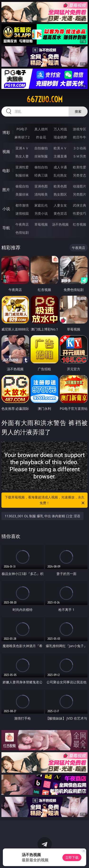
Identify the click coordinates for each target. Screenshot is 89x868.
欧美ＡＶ (60, 148)
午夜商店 (22, 224)
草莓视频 (41, 224)
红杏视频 (80, 224)
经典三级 (41, 175)
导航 (6, 228)
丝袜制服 (41, 156)
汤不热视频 (60, 224)
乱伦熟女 (60, 175)
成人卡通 (60, 167)
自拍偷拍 (41, 148)
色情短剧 (22, 232)
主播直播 (60, 156)
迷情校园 (22, 213)
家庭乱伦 (41, 205)
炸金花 (41, 137)
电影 (6, 171)
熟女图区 (60, 194)
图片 (6, 190)
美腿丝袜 (22, 194)
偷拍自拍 (41, 167)
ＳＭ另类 (80, 156)
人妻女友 (60, 205)
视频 (6, 152)
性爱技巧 (80, 213)
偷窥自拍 (22, 186)
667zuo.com (45, 99)
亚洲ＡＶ (22, 148)
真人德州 (41, 129)
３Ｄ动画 (80, 148)
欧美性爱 (80, 167)
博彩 (6, 132)
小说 (6, 209)
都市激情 (22, 205)
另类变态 (80, 175)
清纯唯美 (41, 194)
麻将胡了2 (22, 137)
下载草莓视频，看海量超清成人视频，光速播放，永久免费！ (45, 500)
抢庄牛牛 (80, 137)
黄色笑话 (60, 213)
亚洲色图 (41, 186)
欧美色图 (60, 186)
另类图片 (80, 194)
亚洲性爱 (22, 167)
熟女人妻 (22, 156)
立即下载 (72, 857)
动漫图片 (80, 186)
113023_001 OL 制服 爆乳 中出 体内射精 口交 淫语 (42, 516)
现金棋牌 (60, 137)
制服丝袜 (22, 175)
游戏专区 (80, 129)
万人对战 (60, 129)
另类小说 (41, 213)
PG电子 (22, 129)
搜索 (78, 111)
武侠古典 (80, 205)
